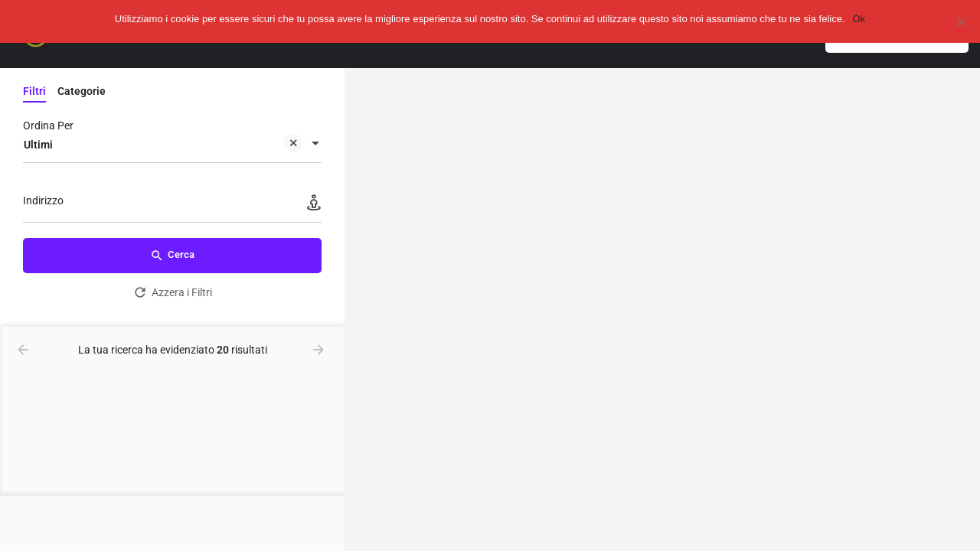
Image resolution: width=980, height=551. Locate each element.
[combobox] (172, 145)
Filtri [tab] (34, 91)
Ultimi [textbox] (163, 146)
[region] (662, 310)
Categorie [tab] (82, 91)
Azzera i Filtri (172, 292)
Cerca (172, 256)
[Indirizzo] (172, 205)
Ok (859, 19)
